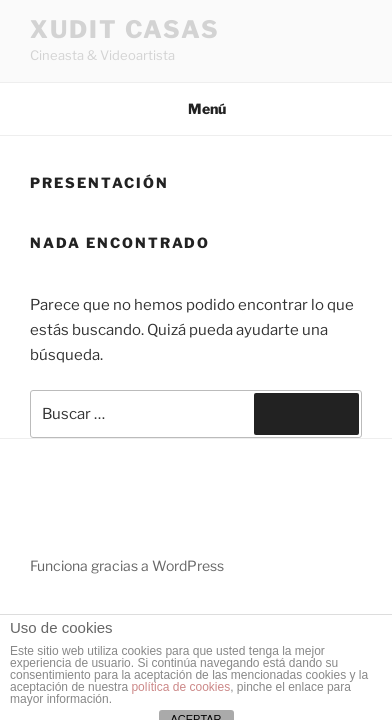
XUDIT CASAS (125, 29)
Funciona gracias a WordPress (127, 565)
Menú (196, 108)
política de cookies (180, 687)
